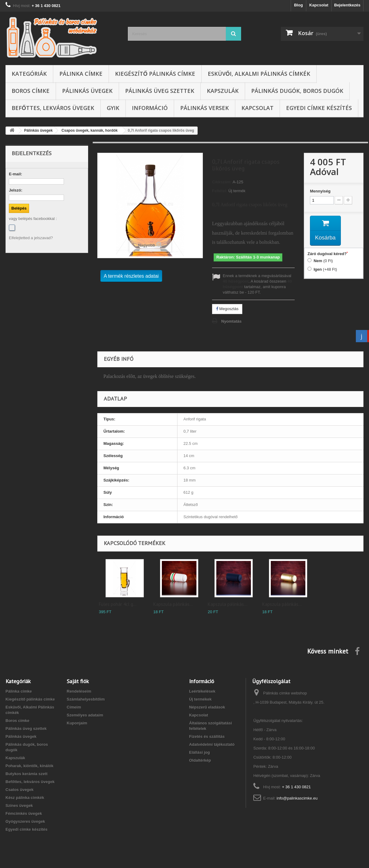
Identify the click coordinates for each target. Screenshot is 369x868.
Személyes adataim (85, 715)
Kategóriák (29, 74)
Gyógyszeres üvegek (25, 821)
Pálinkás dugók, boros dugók (297, 91)
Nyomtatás (231, 321)
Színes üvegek (19, 806)
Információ (150, 108)
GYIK (113, 108)
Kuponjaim (77, 723)
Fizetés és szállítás (207, 736)
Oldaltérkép (200, 760)
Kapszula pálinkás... (173, 604)
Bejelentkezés (347, 5)
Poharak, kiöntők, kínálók (30, 766)
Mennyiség (320, 191)
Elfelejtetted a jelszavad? (31, 238)
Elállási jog (199, 752)
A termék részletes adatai (131, 276)
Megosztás (227, 309)
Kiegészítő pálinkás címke (155, 74)
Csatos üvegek (20, 790)
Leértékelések (202, 691)
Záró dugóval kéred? (328, 254)
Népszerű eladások (207, 707)
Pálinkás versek (205, 108)
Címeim (74, 707)
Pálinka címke (81, 74)
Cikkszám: (222, 182)
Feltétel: (220, 191)
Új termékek (200, 699)
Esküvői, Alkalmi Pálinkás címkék (259, 74)
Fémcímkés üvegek (24, 813)
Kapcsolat (319, 5)
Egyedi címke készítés (319, 108)
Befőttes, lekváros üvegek (53, 108)
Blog (298, 5)
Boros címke (31, 91)
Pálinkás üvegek (87, 91)
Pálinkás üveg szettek (160, 91)
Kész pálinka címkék (25, 798)
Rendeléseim (79, 691)
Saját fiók (78, 681)
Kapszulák (223, 91)
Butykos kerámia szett (26, 774)
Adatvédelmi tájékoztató (212, 744)
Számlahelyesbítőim (86, 699)
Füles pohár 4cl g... (118, 604)
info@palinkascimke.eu (297, 798)
